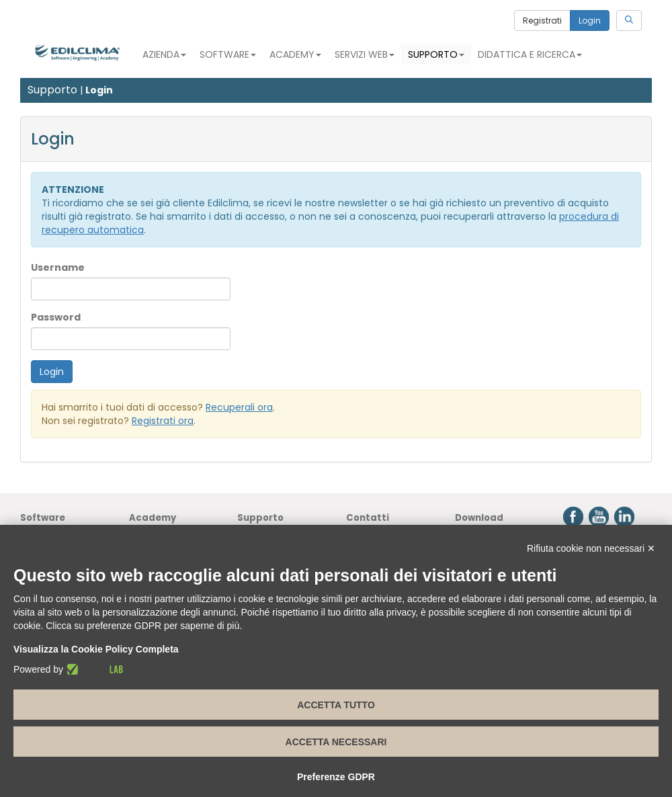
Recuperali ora (239, 407)
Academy (295, 54)
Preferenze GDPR (336, 777)
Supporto (436, 54)
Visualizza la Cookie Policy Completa (96, 649)
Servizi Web (365, 54)
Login (590, 20)
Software (228, 54)
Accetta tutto (336, 705)
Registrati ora (163, 421)
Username (58, 267)
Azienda (164, 54)
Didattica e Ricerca (530, 54)
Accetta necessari (336, 742)
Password (56, 317)
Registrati (542, 20)
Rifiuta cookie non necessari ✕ (591, 548)
